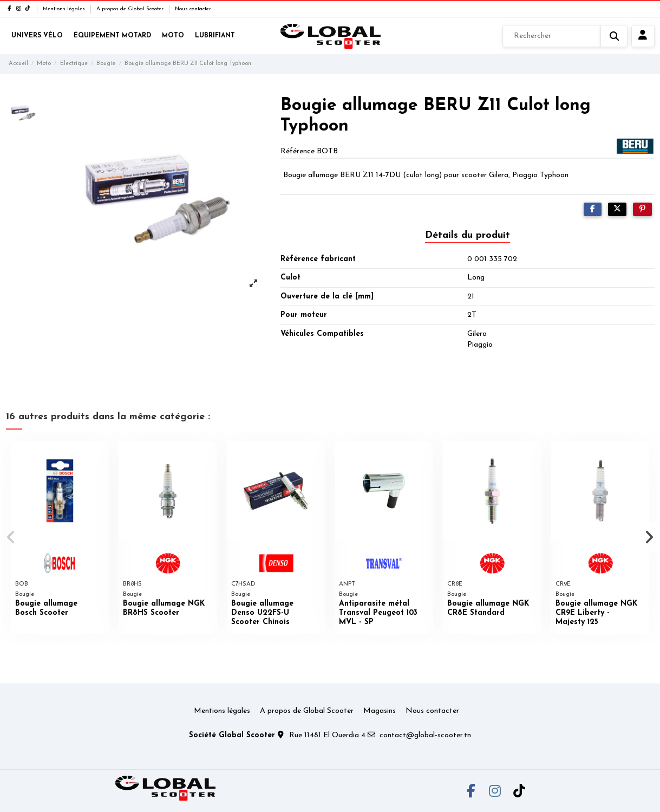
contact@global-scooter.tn (425, 735)
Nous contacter (193, 9)
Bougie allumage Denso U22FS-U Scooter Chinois (262, 613)
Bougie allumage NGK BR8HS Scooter (164, 608)
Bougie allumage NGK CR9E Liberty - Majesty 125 (596, 613)
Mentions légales (65, 9)
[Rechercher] (565, 36)
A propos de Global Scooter (131, 9)
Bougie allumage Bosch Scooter (46, 608)
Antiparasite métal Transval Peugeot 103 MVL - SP (378, 613)
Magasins (380, 711)
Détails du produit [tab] (468, 235)
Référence (298, 151)
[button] (12, 537)
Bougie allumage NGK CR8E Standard (488, 608)
